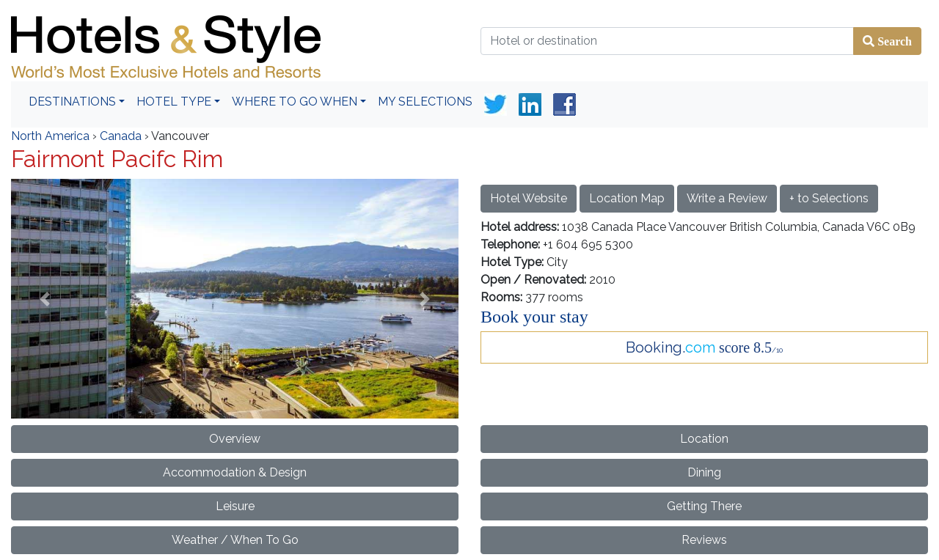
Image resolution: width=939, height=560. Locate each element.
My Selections (425, 102)
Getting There (704, 506)
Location (704, 439)
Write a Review (727, 198)
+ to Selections (829, 198)
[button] (45, 299)
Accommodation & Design (235, 472)
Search (893, 41)
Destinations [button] (72, 102)
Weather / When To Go (235, 540)
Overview (235, 439)
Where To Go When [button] (295, 102)
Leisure (235, 506)
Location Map (627, 198)
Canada (121, 136)
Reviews (704, 540)
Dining (704, 472)
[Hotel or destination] (667, 41)
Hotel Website (529, 198)
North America (50, 136)
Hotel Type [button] (174, 102)
